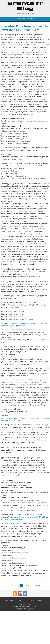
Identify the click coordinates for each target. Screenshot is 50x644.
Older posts (35, 585)
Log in (27, 600)
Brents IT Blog (25, 6)
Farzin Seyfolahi (28, 609)
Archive (14, 600)
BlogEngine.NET (27, 606)
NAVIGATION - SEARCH (25, 19)
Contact (21, 600)
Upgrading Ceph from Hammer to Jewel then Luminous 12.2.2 (24, 28)
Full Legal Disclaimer (37, 600)
